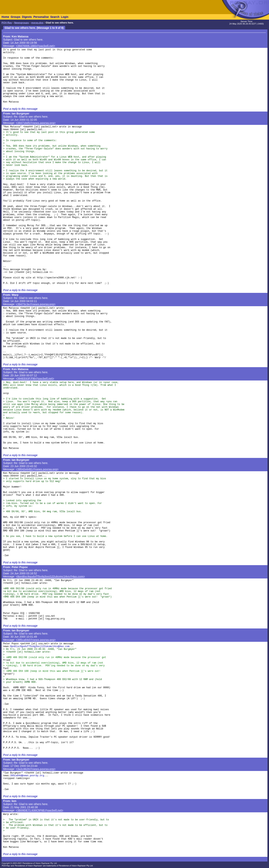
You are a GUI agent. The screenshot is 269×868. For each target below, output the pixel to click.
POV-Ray (7, 23)
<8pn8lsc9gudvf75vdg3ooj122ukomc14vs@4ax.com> (50, 577)
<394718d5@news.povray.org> (36, 123)
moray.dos (37, 23)
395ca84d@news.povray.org (27, 776)
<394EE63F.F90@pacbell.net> (35, 379)
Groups (15, 17)
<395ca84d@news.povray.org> (36, 640)
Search (55, 17)
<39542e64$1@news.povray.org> (37, 469)
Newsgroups (22, 23)
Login (65, 17)
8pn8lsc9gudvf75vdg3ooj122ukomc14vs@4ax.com (40, 646)
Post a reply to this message (20, 109)
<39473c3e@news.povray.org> (36, 304)
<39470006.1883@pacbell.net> (35, 46)
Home (5, 17)
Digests (27, 17)
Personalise (41, 17)
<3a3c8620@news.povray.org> (36, 769)
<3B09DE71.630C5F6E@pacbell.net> (40, 810)
